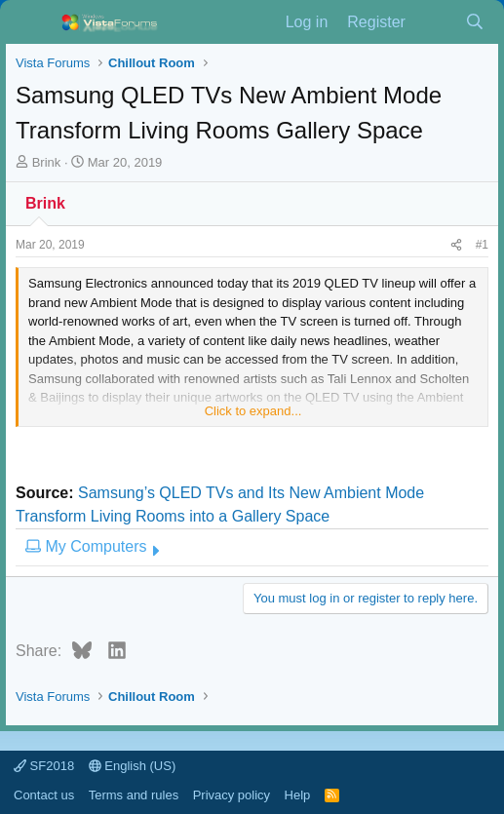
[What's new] (435, 22)
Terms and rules (134, 795)
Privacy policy (232, 795)
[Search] (474, 22)
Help (298, 795)
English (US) (133, 766)
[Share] (456, 245)
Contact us (44, 795)
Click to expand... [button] (253, 411)
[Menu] (33, 22)
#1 (482, 245)
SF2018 (44, 766)
